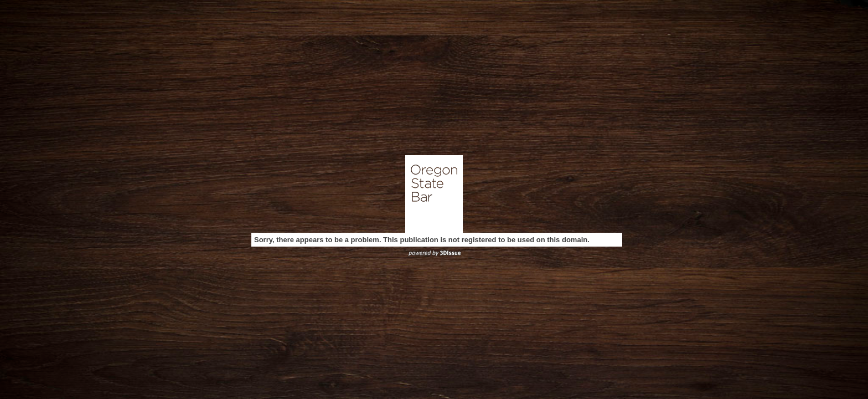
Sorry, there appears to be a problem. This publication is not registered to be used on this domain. (422, 240)
